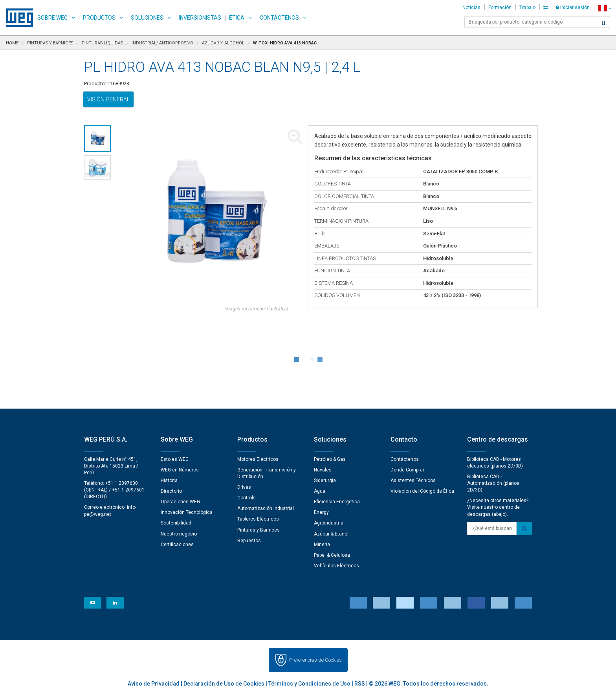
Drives (244, 487)
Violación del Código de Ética (422, 491)
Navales (323, 470)
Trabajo (527, 7)
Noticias (471, 7)
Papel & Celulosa (332, 555)
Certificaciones (177, 545)
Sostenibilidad (176, 523)
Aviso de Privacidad (154, 684)
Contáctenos (279, 18)
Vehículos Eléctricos (336, 566)
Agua (320, 491)
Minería (322, 545)
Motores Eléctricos (258, 459)
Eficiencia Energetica (337, 502)
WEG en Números (180, 470)
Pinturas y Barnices (258, 530)
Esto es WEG (175, 459)
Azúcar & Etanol (331, 534)
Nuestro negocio (179, 534)
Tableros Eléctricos (258, 519)
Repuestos (249, 541)
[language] (605, 8)
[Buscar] (603, 23)
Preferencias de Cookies (315, 660)
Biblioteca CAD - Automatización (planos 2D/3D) (493, 483)
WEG (17, 18)
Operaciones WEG (180, 502)
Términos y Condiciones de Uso (309, 684)
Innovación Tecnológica (187, 512)
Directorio (171, 491)
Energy (321, 512)
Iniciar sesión (573, 7)
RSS (360, 684)
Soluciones (147, 18)
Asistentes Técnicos (413, 480)
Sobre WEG (52, 18)
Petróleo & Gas (330, 459)
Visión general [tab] (108, 99)
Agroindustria (329, 523)
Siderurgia (325, 480)
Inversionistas (200, 18)
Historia (169, 480)
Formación (500, 7)
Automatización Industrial (266, 508)
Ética (237, 18)
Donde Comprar (407, 470)
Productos (99, 18)
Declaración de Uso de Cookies (224, 684)
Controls (247, 498)
